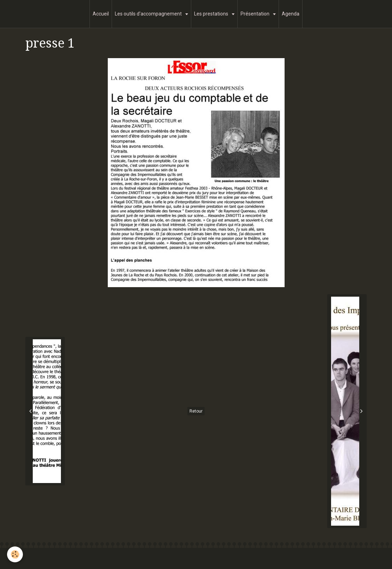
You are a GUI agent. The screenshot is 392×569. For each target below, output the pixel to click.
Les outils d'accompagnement (149, 14)
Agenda (291, 14)
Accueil (101, 14)
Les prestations (212, 14)
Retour (196, 411)
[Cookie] (15, 554)
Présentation (256, 14)
